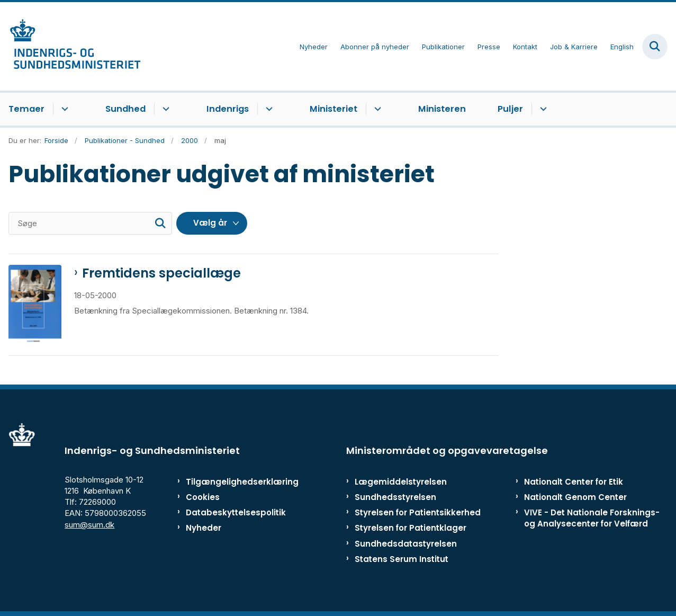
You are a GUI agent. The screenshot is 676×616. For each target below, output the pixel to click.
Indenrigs (228, 109)
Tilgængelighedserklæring (229, 482)
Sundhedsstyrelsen (395, 497)
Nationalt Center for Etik (574, 482)
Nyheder (204, 528)
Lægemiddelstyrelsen (401, 482)
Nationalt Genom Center (575, 497)
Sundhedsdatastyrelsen (406, 544)
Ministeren (442, 109)
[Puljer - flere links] (542, 109)
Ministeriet (334, 109)
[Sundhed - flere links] (164, 109)
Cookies (203, 497)
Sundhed (125, 109)
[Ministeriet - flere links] (376, 109)
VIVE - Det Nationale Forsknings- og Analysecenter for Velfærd (592, 518)
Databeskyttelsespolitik (229, 512)
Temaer (26, 109)
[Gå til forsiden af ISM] (70, 46)
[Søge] (90, 223)
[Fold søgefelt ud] (655, 47)
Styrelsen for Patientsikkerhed (418, 512)
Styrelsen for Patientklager (411, 528)
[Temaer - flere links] (63, 109)
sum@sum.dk (89, 525)
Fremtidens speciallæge (161, 273)
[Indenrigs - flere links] (268, 109)
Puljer (510, 109)
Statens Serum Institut (402, 559)
